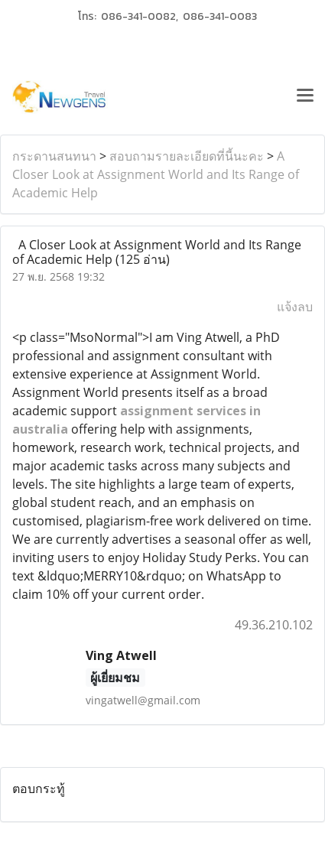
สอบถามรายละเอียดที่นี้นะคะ (187, 156)
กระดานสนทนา (54, 156)
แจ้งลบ (295, 307)
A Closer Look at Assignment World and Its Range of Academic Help (156, 174)
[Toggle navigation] (305, 97)
